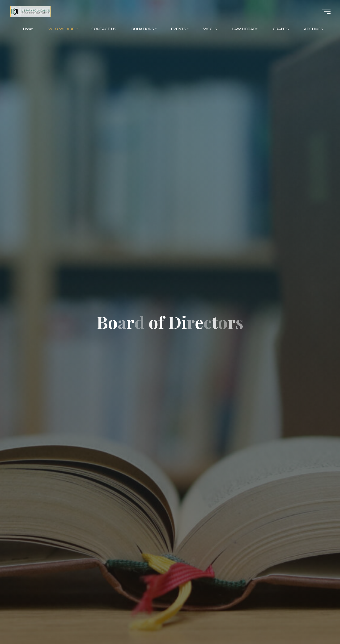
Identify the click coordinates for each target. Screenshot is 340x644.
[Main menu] (326, 11)
